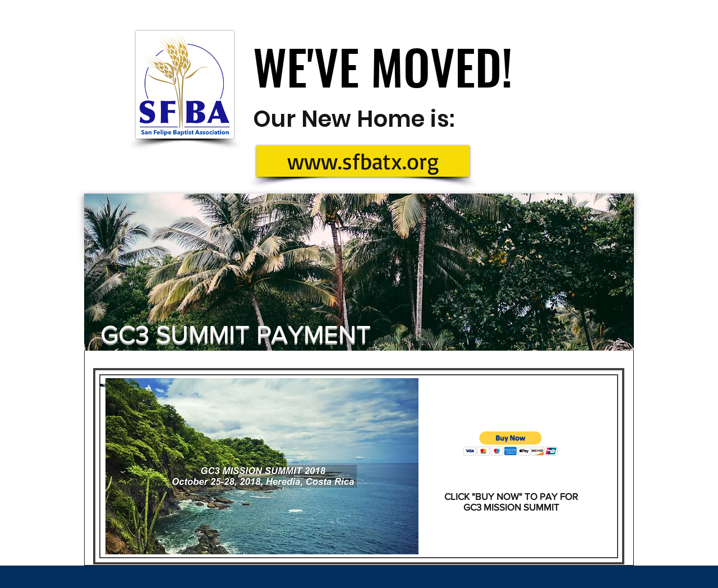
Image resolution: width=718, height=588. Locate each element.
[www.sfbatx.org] (363, 161)
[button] (511, 444)
